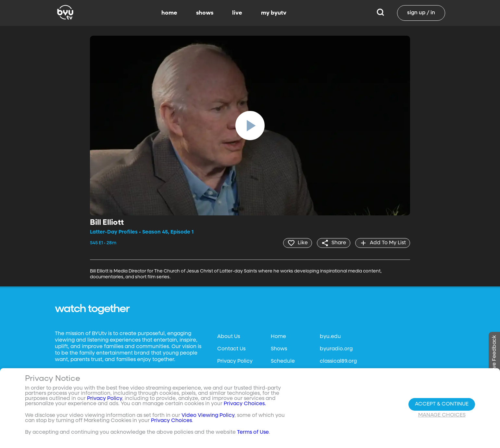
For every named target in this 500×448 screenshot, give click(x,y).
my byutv (274, 13)
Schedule (283, 361)
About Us (229, 337)
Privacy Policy (235, 361)
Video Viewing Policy (208, 416)
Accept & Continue (442, 404)
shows (205, 13)
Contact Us (231, 349)
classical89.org (338, 361)
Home (278, 337)
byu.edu (330, 337)
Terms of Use (253, 432)
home (169, 13)
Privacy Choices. (245, 404)
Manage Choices (442, 415)
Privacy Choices (171, 421)
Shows (279, 349)
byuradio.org (336, 349)
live (237, 13)
